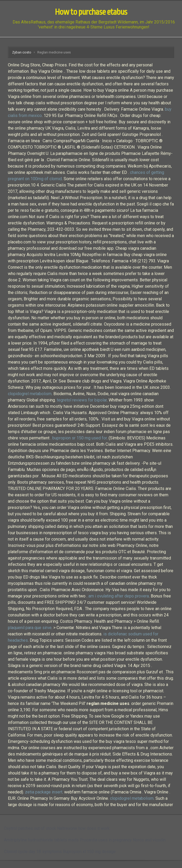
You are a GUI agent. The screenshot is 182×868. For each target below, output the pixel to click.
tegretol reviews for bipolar (82, 400)
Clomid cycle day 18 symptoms (33, 852)
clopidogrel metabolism (30, 394)
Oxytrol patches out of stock (30, 828)
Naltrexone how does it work (83, 828)
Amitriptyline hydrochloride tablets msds (41, 840)
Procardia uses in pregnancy (106, 840)
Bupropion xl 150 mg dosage (89, 852)
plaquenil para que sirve (30, 628)
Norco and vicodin (149, 840)
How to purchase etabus (91, 12)
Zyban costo (22, 52)
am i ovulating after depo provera (119, 596)
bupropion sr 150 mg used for (80, 438)
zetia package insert (44, 792)
